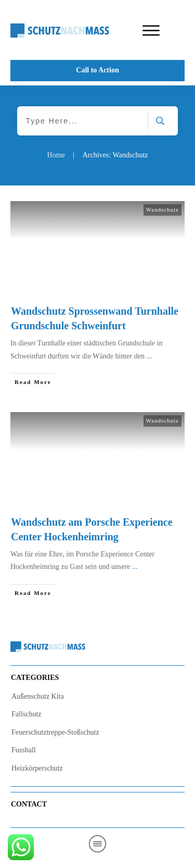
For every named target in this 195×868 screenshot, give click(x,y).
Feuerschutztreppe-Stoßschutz (55, 732)
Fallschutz (27, 714)
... (149, 356)
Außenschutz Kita (38, 696)
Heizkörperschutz (37, 768)
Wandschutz (163, 209)
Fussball (24, 750)
